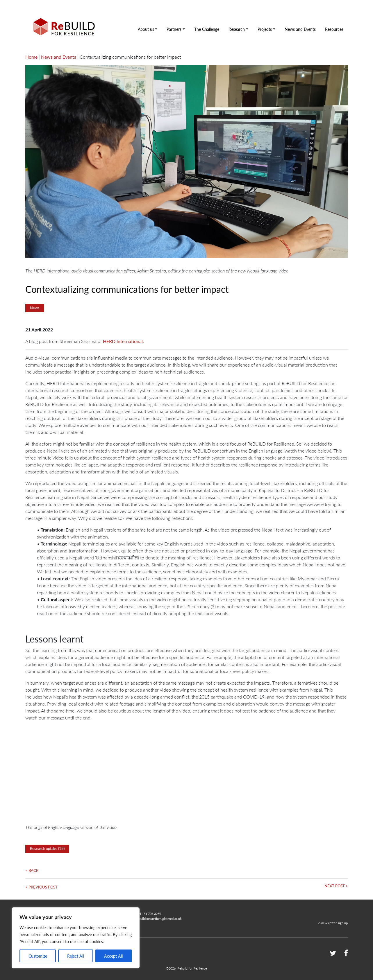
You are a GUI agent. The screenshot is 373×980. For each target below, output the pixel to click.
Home (31, 57)
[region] (76, 938)
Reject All (76, 956)
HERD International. (123, 341)
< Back (32, 870)
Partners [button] (174, 29)
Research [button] (237, 29)
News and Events (300, 29)
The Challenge (207, 29)
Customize (38, 956)
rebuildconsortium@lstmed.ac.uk (159, 918)
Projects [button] (265, 29)
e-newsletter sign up (333, 923)
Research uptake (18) (47, 848)
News (35, 308)
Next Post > (336, 886)
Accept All (113, 956)
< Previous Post (41, 887)
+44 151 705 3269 (148, 913)
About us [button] (146, 29)
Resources (334, 29)
